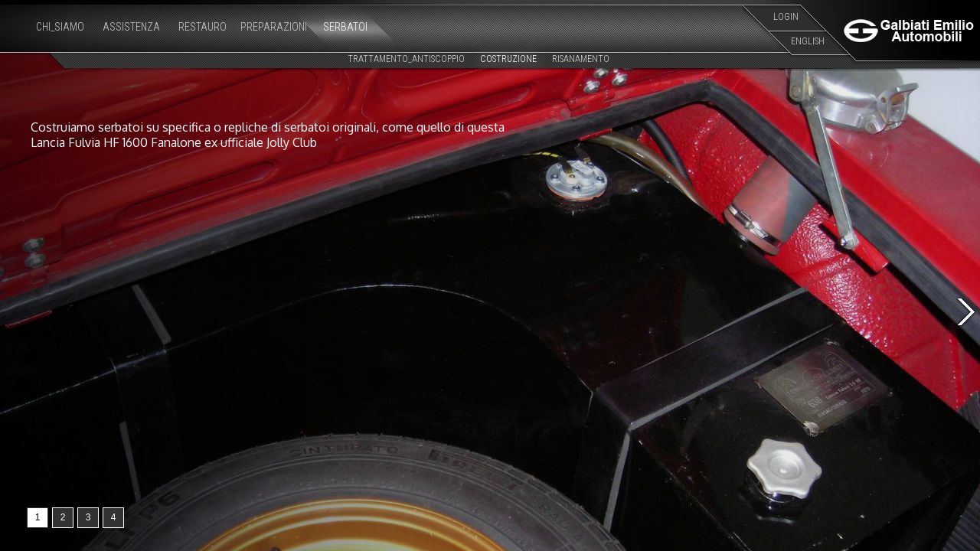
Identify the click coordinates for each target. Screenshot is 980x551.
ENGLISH (808, 41)
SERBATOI (345, 27)
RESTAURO (203, 27)
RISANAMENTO (581, 59)
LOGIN (786, 17)
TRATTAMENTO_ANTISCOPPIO (406, 59)
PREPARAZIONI (274, 27)
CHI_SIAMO (60, 27)
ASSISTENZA (131, 27)
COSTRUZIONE (508, 59)
